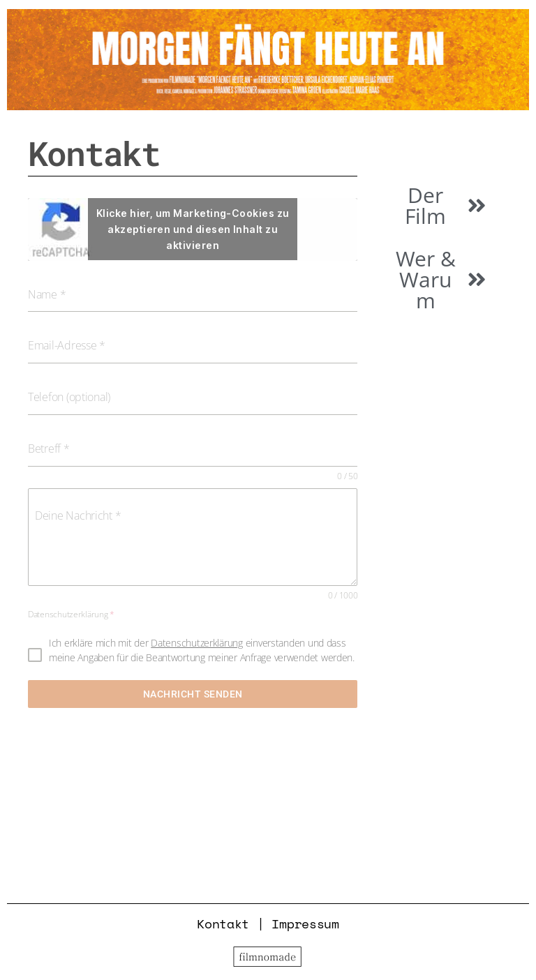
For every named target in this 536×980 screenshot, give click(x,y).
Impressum (305, 924)
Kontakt (223, 924)
